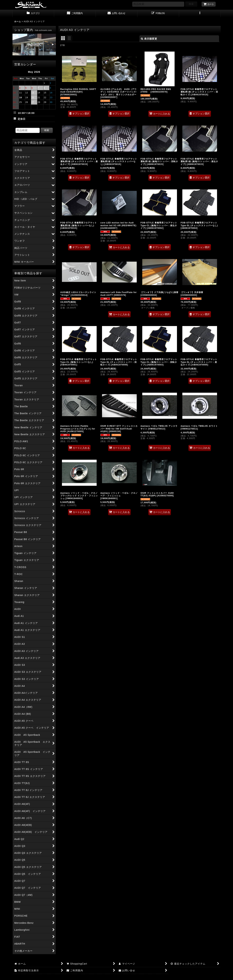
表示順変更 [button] (149, 39)
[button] (200, 14)
